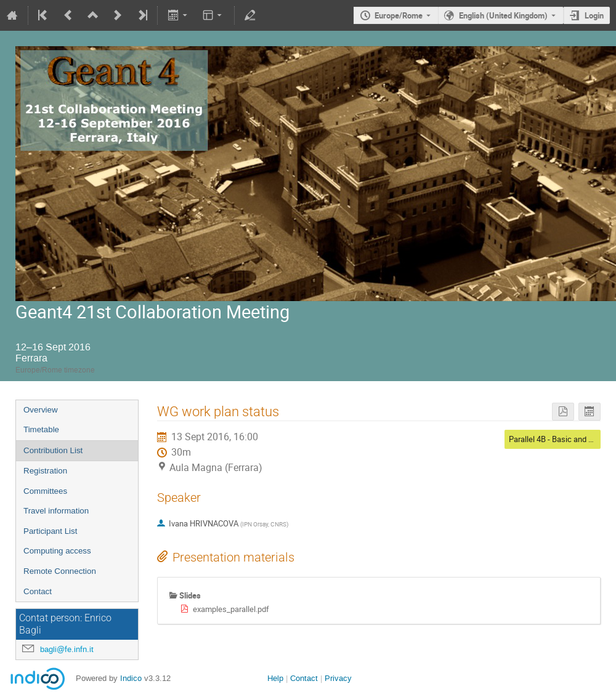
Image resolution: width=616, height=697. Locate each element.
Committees (45, 491)
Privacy (338, 678)
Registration (45, 471)
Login (594, 15)
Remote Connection (60, 571)
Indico (131, 678)
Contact (38, 591)
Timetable (41, 429)
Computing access (57, 551)
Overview (41, 410)
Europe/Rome (399, 15)
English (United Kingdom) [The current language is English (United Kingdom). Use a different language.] (503, 15)
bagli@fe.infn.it (67, 649)
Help (275, 678)
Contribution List (53, 450)
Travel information (56, 511)
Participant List (50, 531)
